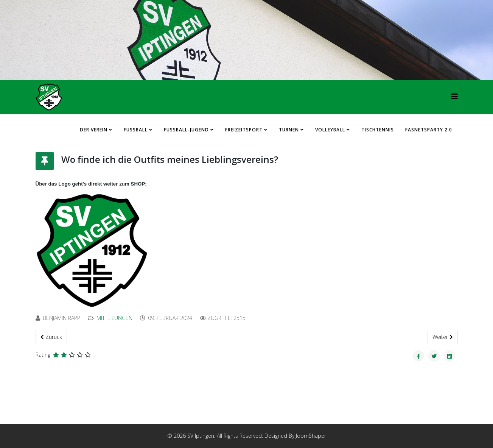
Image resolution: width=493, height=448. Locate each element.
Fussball (136, 130)
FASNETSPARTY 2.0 (429, 130)
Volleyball (330, 130)
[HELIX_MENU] (454, 96)
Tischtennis (378, 130)
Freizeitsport (244, 130)
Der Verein (94, 130)
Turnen (289, 130)
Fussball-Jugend (186, 130)
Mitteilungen (114, 318)
